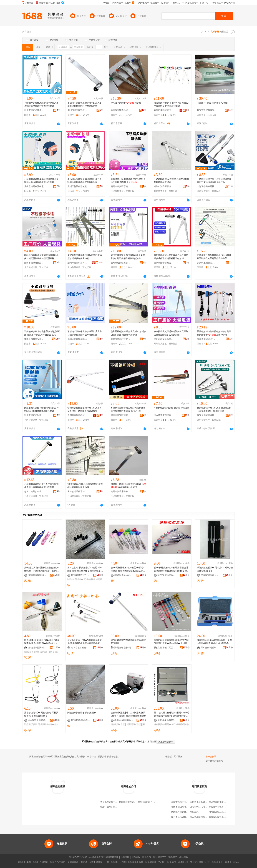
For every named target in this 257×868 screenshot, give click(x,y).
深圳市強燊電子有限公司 (220, 802)
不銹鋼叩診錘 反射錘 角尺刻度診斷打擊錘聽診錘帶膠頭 (172, 181)
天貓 (91, 862)
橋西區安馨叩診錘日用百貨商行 (134, 802)
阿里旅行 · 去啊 (118, 862)
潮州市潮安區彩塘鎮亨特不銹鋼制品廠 (120, 186)
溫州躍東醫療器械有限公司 (120, 110)
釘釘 (208, 862)
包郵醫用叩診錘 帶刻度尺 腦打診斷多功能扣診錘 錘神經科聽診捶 (128, 333)
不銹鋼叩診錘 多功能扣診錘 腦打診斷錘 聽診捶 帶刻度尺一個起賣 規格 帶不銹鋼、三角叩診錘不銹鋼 (42, 333)
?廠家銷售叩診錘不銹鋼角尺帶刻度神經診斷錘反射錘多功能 (85, 486)
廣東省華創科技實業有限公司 (120, 339)
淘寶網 (84, 862)
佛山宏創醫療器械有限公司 (77, 339)
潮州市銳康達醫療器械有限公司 (34, 263)
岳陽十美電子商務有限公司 (184, 802)
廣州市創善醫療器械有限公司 (164, 263)
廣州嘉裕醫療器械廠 (34, 186)
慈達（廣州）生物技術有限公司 (34, 492)
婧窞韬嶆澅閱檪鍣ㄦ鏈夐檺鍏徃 (81, 720)
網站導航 (184, 857)
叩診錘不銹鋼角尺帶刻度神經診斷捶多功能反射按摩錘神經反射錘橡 (41, 257)
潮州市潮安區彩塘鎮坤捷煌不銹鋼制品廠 (164, 186)
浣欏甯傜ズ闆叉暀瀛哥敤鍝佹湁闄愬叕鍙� (210, 575)
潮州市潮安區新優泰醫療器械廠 (34, 110)
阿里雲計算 (151, 862)
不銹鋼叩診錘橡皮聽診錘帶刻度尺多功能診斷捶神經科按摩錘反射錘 (41, 104)
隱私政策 (147, 857)
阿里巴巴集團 (24, 862)
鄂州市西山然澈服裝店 (182, 807)
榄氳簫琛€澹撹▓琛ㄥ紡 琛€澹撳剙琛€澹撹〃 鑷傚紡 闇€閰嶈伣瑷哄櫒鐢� (128, 714)
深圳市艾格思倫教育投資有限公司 (187, 817)
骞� (57, 575)
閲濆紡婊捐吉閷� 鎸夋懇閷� (82, 713)
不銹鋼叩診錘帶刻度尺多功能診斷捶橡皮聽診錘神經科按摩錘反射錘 (41, 486)
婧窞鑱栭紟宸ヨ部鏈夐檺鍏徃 (81, 575)
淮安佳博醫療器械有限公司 (207, 415)
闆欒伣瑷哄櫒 (31, 724)
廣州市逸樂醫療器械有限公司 (120, 263)
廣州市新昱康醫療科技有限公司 (120, 492)
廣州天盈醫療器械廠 (77, 186)
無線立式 (194, 812)
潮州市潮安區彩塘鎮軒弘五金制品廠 (77, 110)
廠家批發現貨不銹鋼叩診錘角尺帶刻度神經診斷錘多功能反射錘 (171, 333)
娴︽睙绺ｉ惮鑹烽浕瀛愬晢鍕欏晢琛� (38, 720)
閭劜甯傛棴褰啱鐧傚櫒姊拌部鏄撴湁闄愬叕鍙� (124, 648)
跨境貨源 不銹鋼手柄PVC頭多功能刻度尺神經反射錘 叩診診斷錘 (171, 104)
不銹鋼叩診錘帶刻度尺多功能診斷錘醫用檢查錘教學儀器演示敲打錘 (128, 409)
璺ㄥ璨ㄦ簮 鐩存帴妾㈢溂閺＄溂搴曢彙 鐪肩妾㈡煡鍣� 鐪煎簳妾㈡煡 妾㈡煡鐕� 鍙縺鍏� (172, 714)
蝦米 (141, 862)
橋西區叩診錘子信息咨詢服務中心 (116, 802)
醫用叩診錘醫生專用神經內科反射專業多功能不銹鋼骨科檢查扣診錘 (128, 257)
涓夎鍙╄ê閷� (47, 652)
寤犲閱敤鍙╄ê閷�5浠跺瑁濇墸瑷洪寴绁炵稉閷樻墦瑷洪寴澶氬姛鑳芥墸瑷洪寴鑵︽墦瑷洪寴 (85, 642)
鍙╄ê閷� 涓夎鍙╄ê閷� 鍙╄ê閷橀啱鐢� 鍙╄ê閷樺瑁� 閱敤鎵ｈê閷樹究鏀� (42, 642)
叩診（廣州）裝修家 (110, 807)
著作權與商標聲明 (110, 857)
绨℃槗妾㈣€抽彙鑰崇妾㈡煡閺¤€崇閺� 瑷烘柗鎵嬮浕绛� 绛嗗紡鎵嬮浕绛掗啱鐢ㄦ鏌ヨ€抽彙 (85, 569)
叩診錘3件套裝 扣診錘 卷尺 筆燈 (212, 103)
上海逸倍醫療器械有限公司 (207, 186)
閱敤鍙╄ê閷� (32, 652)
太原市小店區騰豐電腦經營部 (204, 802)
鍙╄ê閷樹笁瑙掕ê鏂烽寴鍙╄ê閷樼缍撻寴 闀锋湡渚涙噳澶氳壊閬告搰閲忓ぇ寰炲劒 (128, 569)
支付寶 (193, 862)
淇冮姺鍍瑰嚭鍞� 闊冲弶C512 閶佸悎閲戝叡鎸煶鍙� (215, 569)
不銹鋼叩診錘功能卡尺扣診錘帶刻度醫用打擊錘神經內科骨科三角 (214, 181)
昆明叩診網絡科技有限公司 (151, 802)
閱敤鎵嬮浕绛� (75, 579)
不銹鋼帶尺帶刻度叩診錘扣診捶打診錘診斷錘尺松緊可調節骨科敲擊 (214, 257)
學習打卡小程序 (216, 807)
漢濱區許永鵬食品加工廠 (183, 812)
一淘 (107, 862)
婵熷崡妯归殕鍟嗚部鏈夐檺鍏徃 (124, 720)
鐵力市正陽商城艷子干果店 (203, 817)
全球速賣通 (73, 862)
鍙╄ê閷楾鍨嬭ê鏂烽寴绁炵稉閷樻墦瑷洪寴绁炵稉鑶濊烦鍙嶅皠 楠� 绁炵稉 (172, 569)
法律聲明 (125, 857)
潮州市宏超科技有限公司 (77, 263)
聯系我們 (173, 857)
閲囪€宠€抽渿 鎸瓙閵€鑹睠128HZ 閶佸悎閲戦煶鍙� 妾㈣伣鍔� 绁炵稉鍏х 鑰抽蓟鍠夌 (172, 642)
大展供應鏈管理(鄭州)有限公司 (207, 263)
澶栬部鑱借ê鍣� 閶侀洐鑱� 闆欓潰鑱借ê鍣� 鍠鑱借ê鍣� (41, 714)
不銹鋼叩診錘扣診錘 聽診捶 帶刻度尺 (172, 408)
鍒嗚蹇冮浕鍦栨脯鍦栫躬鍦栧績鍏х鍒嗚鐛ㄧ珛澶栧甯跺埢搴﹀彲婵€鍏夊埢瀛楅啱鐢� (42, 569)
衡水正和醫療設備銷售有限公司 (34, 339)
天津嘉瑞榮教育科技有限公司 (77, 492)
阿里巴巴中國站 (58, 862)
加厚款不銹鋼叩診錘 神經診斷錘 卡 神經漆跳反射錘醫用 (128, 486)
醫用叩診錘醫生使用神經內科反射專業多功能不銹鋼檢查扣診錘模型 (85, 409)
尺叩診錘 (178, 757)
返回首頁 (152, 742)
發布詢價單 (211, 757)
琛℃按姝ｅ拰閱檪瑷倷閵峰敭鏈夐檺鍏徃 (210, 648)
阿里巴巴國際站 (41, 862)
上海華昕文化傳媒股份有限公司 (205, 807)
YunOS (162, 862)
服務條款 (136, 857)
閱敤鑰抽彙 (90, 579)
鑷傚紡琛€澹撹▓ (118, 724)
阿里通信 (172, 862)
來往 (201, 862)
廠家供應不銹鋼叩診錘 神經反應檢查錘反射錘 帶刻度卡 (128, 181)
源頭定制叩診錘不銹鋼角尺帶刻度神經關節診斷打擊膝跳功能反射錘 (41, 409)
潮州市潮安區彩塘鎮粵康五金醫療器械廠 (120, 415)
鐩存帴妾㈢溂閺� (162, 724)
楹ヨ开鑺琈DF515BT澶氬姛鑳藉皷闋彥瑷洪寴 (128, 642)
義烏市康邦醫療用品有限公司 (164, 110)
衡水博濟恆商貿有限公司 (164, 415)
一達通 (226, 862)
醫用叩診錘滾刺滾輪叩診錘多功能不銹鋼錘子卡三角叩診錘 (214, 333)
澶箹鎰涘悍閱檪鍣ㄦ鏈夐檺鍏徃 (38, 575)
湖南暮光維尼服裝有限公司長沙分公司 (227, 812)
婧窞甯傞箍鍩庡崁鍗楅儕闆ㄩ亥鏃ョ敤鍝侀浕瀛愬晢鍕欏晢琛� (124, 575)
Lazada (235, 862)
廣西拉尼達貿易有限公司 (220, 817)
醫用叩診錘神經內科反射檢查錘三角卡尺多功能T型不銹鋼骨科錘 (214, 409)
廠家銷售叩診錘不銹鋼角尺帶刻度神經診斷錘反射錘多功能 (85, 257)
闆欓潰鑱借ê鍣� (46, 724)
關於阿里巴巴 (160, 857)
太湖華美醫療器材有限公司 (77, 415)
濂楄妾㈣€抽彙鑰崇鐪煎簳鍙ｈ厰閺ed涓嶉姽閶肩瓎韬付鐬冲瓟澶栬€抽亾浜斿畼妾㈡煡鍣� (214, 642)
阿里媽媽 (132, 862)
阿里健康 (216, 862)
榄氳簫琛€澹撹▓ (135, 724)
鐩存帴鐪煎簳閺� (180, 724)
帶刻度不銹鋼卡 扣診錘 (126, 103)
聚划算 (99, 862)
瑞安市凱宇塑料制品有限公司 (207, 110)
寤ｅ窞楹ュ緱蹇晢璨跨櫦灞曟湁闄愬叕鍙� (81, 648)
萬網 (180, 862)
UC (186, 862)
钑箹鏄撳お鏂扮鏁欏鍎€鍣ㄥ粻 (167, 720)
